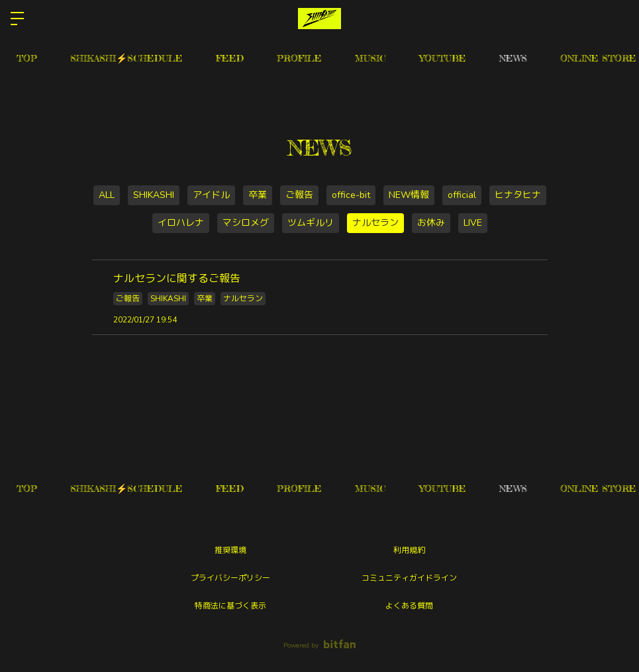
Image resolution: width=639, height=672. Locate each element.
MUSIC (370, 58)
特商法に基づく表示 (230, 606)
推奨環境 (230, 550)
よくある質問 (409, 606)
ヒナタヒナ (518, 195)
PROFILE (299, 58)
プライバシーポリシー (230, 578)
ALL (107, 195)
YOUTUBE (443, 58)
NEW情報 (409, 195)
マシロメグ (246, 223)
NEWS (513, 58)
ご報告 (299, 195)
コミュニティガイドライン (409, 578)
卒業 (258, 195)
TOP (27, 58)
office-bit (351, 195)
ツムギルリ (311, 223)
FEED (230, 58)
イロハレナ (181, 223)
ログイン (618, 19)
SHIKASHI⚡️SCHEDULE (126, 58)
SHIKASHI (154, 195)
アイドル (211, 195)
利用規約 (409, 550)
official (462, 195)
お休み (431, 223)
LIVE (473, 223)
